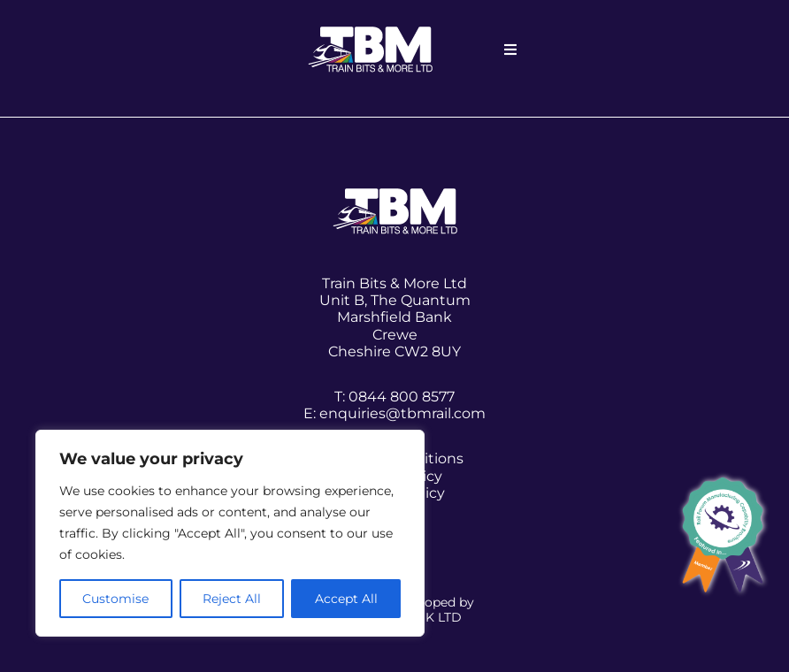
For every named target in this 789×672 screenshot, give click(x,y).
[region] (230, 533)
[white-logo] (370, 33)
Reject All (232, 599)
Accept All (346, 599)
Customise (115, 599)
